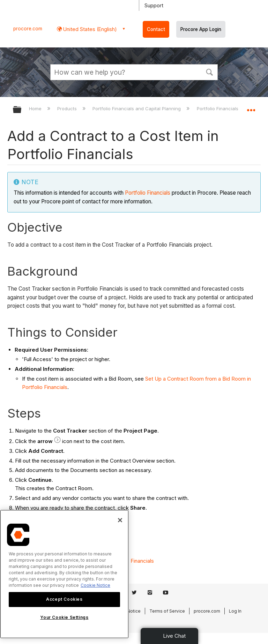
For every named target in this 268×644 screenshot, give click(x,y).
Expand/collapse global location (251, 107)
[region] (64, 574)
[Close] (120, 520)
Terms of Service (167, 611)
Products (68, 108)
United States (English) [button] (89, 29)
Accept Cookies (64, 599)
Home (36, 108)
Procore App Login (201, 29)
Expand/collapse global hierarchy (22, 110)
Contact (156, 29)
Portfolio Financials (148, 193)
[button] (209, 72)
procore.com (28, 29)
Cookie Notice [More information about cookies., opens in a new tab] (95, 585)
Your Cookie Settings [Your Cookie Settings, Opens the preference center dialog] (64, 617)
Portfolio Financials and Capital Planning (137, 108)
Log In (235, 611)
